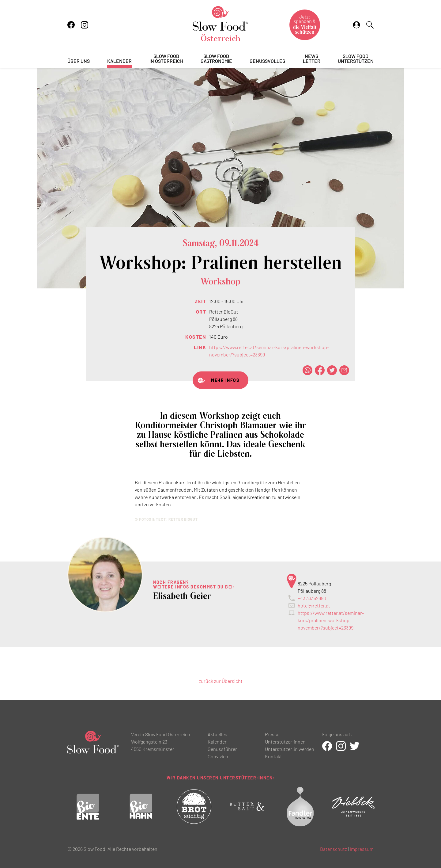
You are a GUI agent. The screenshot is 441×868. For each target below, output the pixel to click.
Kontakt (273, 756)
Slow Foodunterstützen (356, 59)
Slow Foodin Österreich (166, 59)
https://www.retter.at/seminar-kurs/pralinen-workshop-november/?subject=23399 (331, 620)
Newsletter (312, 59)
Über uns (79, 61)
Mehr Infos (225, 380)
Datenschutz (334, 849)
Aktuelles (217, 734)
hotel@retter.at (314, 605)
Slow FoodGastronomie (216, 59)
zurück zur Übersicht (221, 681)
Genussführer (222, 749)
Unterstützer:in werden (290, 749)
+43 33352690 (312, 598)
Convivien (218, 756)
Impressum (362, 849)
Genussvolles (267, 61)
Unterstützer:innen (285, 742)
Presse (272, 734)
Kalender (119, 61)
